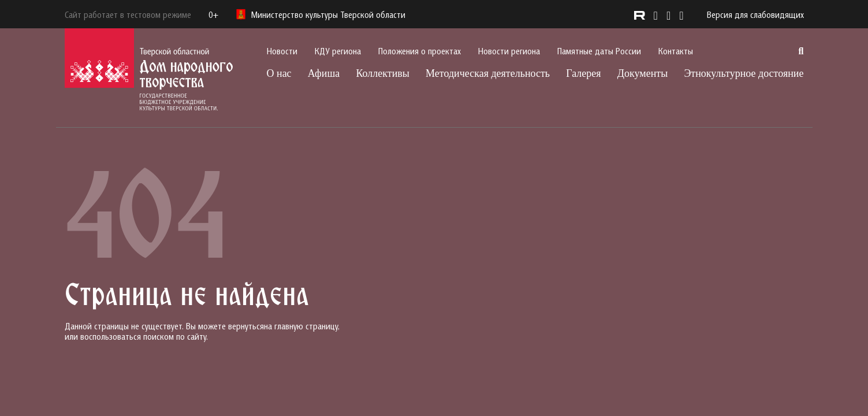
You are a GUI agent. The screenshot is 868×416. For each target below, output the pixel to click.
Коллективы (382, 73)
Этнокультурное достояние (744, 73)
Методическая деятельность (488, 73)
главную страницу (306, 326)
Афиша (324, 73)
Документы (643, 73)
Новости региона (509, 51)
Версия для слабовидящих (755, 14)
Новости (282, 51)
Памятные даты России (599, 51)
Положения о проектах (420, 51)
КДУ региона (338, 51)
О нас (279, 73)
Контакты (676, 51)
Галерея (583, 73)
